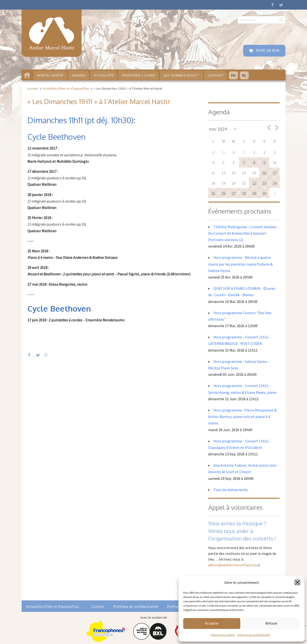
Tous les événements (231, 490)
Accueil (32, 88)
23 (264, 183)
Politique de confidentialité (254, 635)
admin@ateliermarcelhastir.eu (233, 565)
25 (213, 193)
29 (254, 193)
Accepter (212, 623)
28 (244, 193)
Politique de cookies (223, 635)
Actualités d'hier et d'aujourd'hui (66, 88)
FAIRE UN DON (267, 50)
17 (275, 173)
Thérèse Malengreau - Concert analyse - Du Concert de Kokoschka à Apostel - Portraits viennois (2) (243, 233)
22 (254, 183)
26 (224, 193)
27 (234, 193)
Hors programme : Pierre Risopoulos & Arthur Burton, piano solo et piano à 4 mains (242, 417)
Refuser (271, 623)
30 (264, 193)
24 (275, 183)
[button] (297, 582)
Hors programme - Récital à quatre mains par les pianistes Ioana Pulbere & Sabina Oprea (240, 264)
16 (264, 173)
